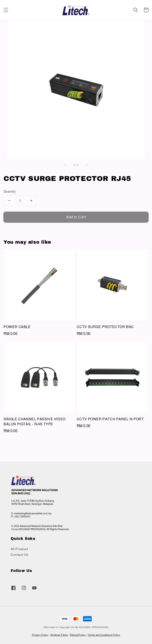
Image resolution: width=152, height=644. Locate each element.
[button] (6, 10)
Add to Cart (76, 217)
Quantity (10, 191)
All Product (19, 549)
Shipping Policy (59, 635)
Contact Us (20, 555)
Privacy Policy (40, 635)
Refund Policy (78, 635)
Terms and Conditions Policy (104, 635)
